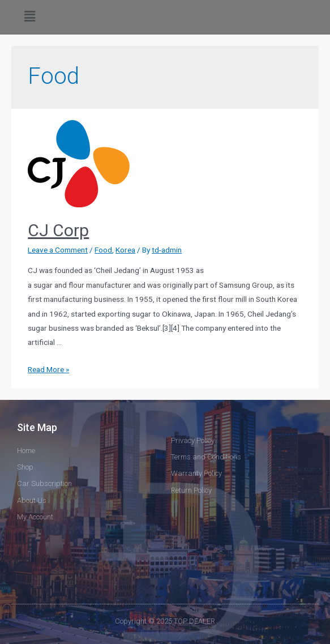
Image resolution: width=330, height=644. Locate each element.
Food (103, 250)
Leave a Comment (58, 250)
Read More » (48, 369)
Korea (125, 250)
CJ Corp (58, 230)
